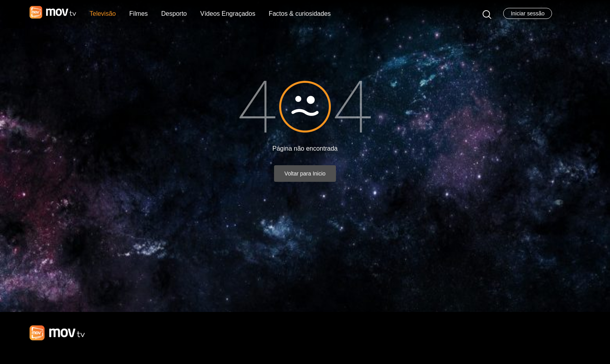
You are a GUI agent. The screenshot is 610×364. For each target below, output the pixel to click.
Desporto (174, 14)
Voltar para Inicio (305, 174)
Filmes (139, 14)
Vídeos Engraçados (228, 14)
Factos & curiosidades (299, 14)
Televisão (103, 14)
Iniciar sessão (528, 13)
